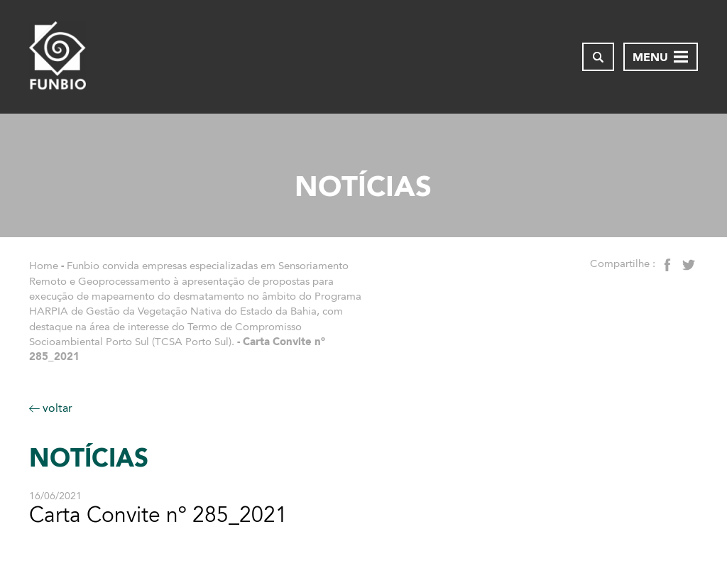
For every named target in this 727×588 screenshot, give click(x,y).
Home (44, 266)
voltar (51, 408)
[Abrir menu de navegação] (661, 57)
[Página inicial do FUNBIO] (58, 57)
